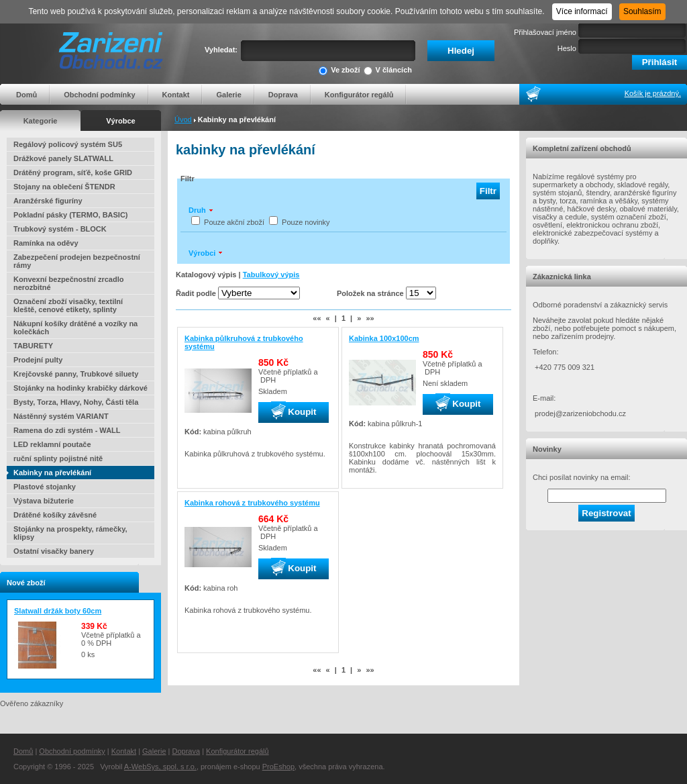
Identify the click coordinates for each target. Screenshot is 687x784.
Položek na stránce (370, 293)
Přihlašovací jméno (545, 32)
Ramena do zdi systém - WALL (67, 430)
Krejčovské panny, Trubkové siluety (76, 374)
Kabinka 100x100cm (384, 338)
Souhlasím (642, 11)
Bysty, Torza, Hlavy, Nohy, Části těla (76, 402)
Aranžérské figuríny (48, 201)
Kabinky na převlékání (52, 473)
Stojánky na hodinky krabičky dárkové (81, 388)
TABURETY (33, 346)
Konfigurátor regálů (359, 95)
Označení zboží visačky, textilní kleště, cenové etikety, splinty (68, 305)
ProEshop (278, 767)
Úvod (183, 119)
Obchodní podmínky (99, 95)
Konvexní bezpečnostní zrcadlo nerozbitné (68, 283)
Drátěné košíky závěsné (55, 515)
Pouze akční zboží (234, 222)
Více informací (582, 11)
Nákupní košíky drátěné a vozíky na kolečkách (75, 328)
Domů (27, 95)
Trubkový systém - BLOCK (60, 229)
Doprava (283, 95)
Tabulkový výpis (271, 275)
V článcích (388, 71)
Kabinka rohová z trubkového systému (252, 503)
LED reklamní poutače (52, 444)
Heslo (567, 48)
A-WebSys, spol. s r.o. (160, 767)
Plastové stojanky (45, 487)
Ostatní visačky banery (54, 551)
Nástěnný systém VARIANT (61, 416)
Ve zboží (339, 71)
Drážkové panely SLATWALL (63, 158)
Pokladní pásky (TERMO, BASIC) (71, 215)
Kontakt (176, 95)
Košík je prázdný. (653, 93)
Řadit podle (196, 293)
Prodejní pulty (38, 360)
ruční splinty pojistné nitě (58, 458)
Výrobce (120, 121)
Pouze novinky (306, 222)
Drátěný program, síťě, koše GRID (73, 173)
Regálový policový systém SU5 (68, 144)
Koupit (294, 412)
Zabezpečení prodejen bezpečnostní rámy (77, 261)
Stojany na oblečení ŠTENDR (64, 187)
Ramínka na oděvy (46, 243)
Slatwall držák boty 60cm (58, 611)
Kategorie (41, 121)
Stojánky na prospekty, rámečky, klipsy (70, 533)
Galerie (228, 95)
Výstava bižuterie (44, 501)
